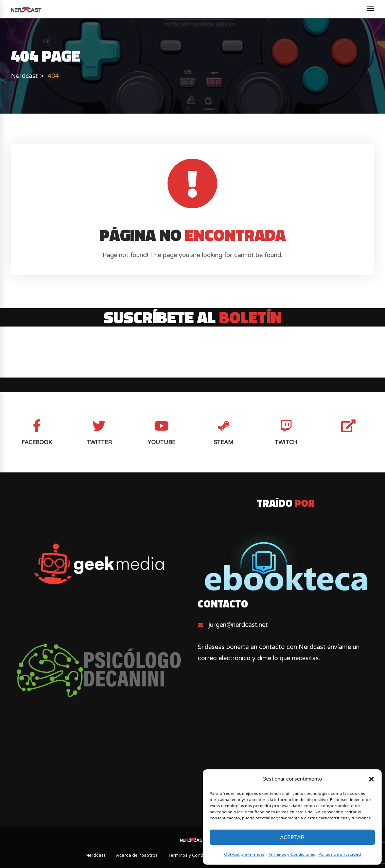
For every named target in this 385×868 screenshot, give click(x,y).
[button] (371, 779)
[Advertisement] (193, 768)
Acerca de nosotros (137, 855)
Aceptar (292, 837)
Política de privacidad (340, 854)
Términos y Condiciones (292, 854)
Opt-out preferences (244, 854)
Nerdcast (95, 855)
